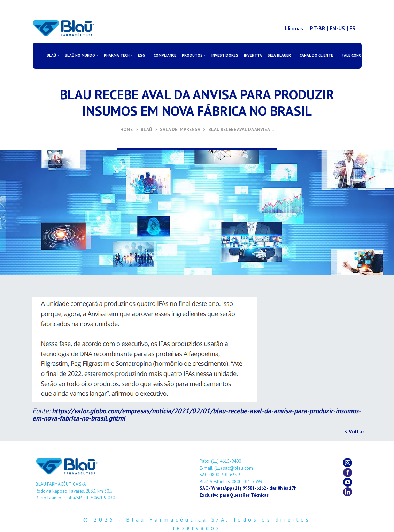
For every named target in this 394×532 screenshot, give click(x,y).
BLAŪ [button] (51, 55)
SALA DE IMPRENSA (180, 129)
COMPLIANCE (165, 55)
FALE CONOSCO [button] (355, 55)
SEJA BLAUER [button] (279, 55)
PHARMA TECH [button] (117, 55)
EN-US (337, 28)
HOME (126, 129)
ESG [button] (141, 55)
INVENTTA (253, 55)
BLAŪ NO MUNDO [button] (80, 55)
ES (352, 28)
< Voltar (354, 431)
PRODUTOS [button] (192, 55)
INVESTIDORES (225, 55)
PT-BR (317, 28)
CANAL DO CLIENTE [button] (316, 55)
